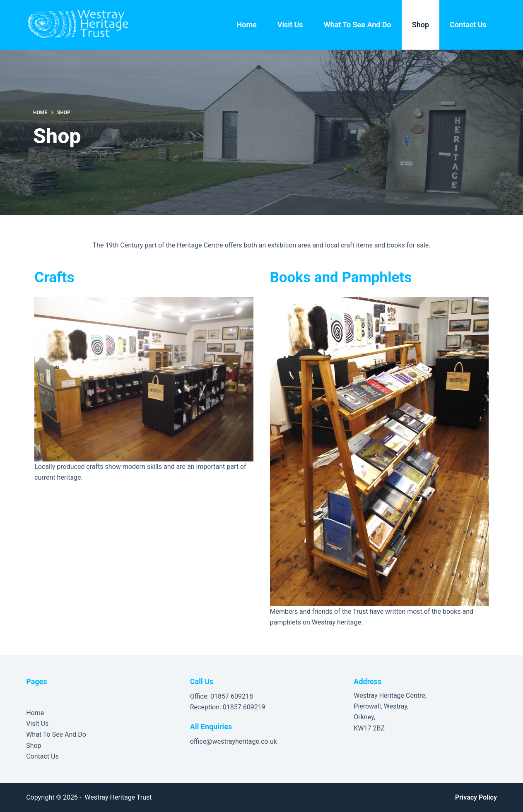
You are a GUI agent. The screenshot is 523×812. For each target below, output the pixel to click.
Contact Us (468, 25)
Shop (421, 25)
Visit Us (290, 25)
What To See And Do (358, 25)
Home (246, 25)
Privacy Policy (476, 797)
